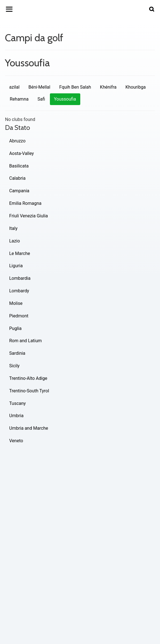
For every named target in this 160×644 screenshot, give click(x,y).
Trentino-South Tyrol (29, 391)
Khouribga (136, 87)
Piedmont (19, 316)
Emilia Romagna (25, 203)
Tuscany (17, 403)
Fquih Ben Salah (75, 87)
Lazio (14, 241)
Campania (19, 191)
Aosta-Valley (21, 153)
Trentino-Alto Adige (28, 378)
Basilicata (19, 166)
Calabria (17, 178)
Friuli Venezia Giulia (29, 216)
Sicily (14, 366)
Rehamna (19, 99)
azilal (14, 87)
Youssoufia (65, 99)
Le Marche (20, 253)
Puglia (15, 328)
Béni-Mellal (39, 87)
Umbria (16, 416)
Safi (41, 99)
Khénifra (108, 87)
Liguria (16, 266)
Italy (13, 228)
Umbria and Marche (29, 428)
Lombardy (19, 291)
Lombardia (20, 278)
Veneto (16, 441)
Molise (16, 303)
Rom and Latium (26, 341)
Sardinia (17, 353)
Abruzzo (17, 141)
